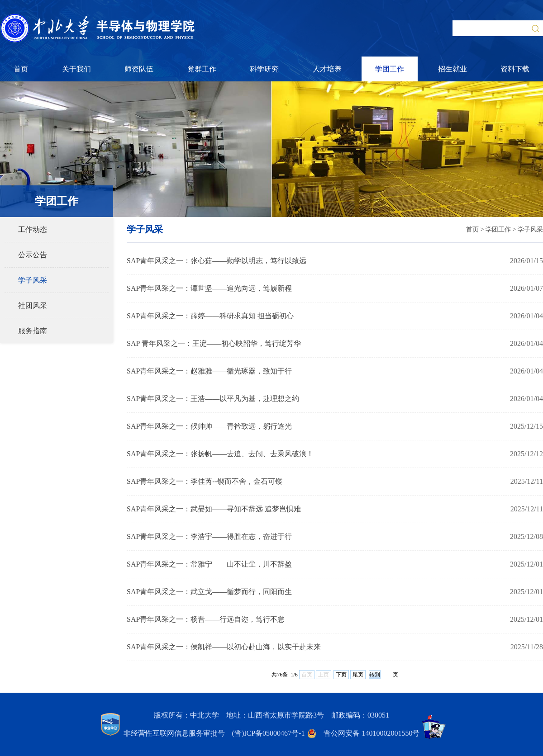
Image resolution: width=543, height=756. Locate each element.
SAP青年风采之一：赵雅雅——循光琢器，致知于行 (209, 371)
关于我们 (76, 69)
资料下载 (515, 69)
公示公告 (33, 255)
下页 (341, 675)
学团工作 (390, 69)
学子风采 (33, 280)
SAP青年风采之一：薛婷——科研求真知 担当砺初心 (210, 316)
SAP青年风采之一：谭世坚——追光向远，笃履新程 (209, 288)
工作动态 (33, 229)
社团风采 (33, 305)
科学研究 (264, 69)
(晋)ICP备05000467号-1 (269, 733)
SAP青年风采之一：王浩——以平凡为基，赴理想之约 (213, 399)
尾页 (358, 675)
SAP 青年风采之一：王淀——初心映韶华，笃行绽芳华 (214, 343)
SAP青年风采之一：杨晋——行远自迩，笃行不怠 (206, 619)
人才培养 (327, 69)
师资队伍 (139, 69)
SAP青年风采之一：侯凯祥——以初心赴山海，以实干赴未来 (224, 647)
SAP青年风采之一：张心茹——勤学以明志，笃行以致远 (217, 261)
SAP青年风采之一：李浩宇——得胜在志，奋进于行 (209, 536)
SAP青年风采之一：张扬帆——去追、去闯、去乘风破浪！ (220, 454)
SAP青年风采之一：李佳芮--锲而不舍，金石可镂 (205, 481)
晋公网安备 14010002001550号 (372, 733)
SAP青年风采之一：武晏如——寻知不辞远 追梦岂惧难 (214, 509)
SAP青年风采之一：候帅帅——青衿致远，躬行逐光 (209, 426)
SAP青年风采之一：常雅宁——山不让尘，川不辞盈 (209, 564)
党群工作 (202, 69)
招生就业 (452, 69)
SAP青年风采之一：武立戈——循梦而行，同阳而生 (209, 592)
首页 (21, 69)
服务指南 (33, 331)
